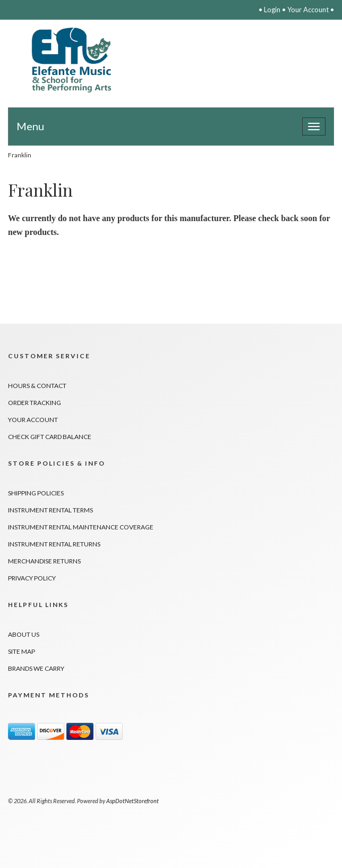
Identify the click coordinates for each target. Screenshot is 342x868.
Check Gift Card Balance (50, 437)
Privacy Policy (32, 578)
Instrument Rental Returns (54, 544)
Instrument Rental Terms (50, 510)
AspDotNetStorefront (132, 801)
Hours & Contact (37, 386)
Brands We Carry (36, 668)
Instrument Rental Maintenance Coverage (81, 527)
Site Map (22, 651)
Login (272, 10)
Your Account (308, 10)
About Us (24, 634)
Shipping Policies (36, 493)
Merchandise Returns (44, 561)
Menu (30, 126)
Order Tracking (35, 403)
